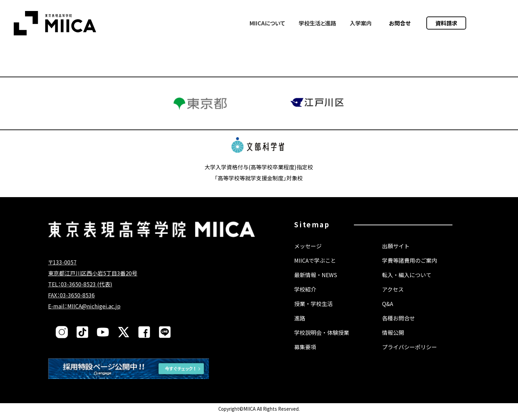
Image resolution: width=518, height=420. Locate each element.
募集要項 (305, 354)
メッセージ (308, 253)
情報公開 (393, 339)
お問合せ (400, 23)
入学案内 (361, 23)
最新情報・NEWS (316, 282)
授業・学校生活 (313, 310)
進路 (300, 325)
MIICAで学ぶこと (315, 267)
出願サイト (396, 253)
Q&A (388, 310)
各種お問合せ (399, 325)
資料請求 (446, 23)
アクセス (393, 296)
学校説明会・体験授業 (322, 339)
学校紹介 (305, 296)
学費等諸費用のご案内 (410, 267)
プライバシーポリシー (410, 354)
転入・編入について (407, 282)
